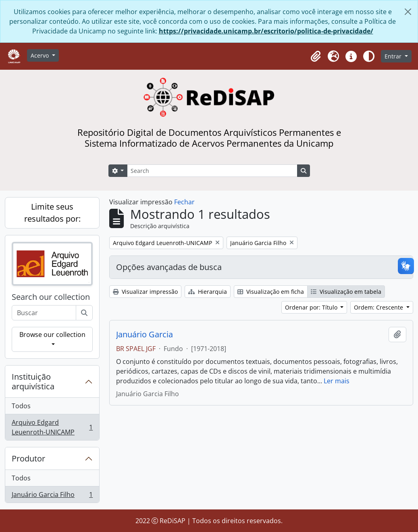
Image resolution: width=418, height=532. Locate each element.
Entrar (394, 56)
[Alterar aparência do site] (369, 56)
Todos (21, 406)
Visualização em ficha (271, 292)
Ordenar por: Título (312, 307)
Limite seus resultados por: (52, 213)
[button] (316, 56)
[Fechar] (408, 12)
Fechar (184, 202)
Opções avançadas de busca (169, 267)
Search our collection (51, 297)
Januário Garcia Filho (52, 496)
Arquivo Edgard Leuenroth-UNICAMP (52, 427)
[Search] (212, 171)
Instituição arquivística (33, 381)
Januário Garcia (145, 335)
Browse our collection (52, 335)
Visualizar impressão (145, 292)
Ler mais (337, 381)
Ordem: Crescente (379, 307)
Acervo (41, 55)
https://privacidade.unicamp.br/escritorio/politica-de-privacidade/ (266, 31)
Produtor (28, 458)
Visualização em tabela (346, 292)
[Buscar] (84, 313)
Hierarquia (208, 292)
